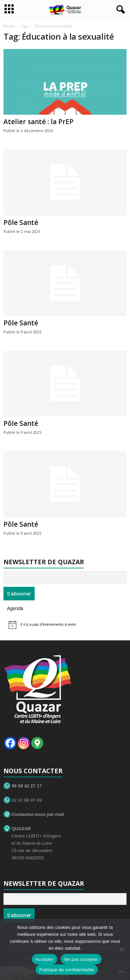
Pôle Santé (21, 222)
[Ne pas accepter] (121, 949)
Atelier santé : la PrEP (38, 122)
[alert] (66, 625)
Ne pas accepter (81, 959)
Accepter (45, 959)
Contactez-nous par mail (34, 814)
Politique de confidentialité (67, 970)
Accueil (9, 26)
